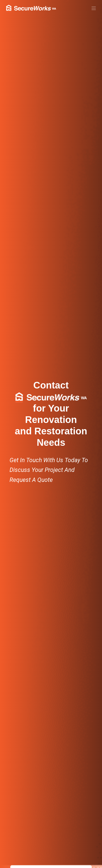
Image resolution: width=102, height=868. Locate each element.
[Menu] (94, 8)
